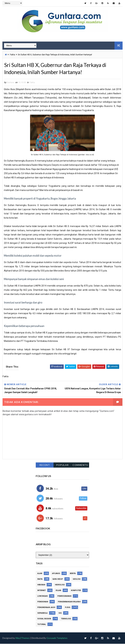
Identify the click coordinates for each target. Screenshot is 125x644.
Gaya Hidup (58, 579)
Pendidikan (43, 602)
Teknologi (66, 619)
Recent (45, 465)
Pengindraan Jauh (46, 608)
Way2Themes (23, 638)
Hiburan (41, 585)
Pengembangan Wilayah (69, 602)
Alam (40, 574)
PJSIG (68, 608)
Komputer (76, 591)
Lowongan (42, 596)
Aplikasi (56, 574)
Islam (58, 591)
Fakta (12, 55)
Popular (62, 465)
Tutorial (42, 625)
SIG (60, 613)
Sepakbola (42, 613)
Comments (80, 465)
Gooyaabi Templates (57, 638)
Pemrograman (64, 596)
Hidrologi (60, 585)
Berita (73, 574)
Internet (42, 591)
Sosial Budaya (44, 619)
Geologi (77, 579)
